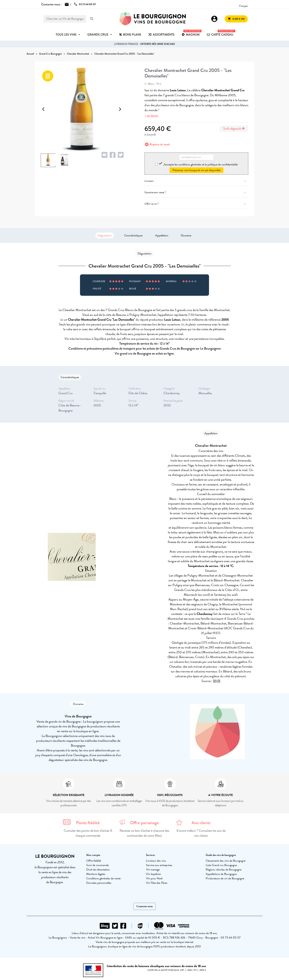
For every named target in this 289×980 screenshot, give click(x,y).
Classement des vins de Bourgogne (226, 861)
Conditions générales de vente (103, 878)
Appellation (162, 235)
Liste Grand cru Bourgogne (221, 865)
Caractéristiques (133, 235)
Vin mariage (153, 870)
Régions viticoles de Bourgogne (224, 870)
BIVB (217, 681)
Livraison (196, 181)
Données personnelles (99, 883)
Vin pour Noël (154, 878)
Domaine (186, 235)
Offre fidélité (94, 861)
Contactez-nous (144, 906)
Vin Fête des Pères (157, 883)
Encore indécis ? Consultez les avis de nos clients (201, 833)
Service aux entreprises (159, 865)
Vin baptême (153, 874)
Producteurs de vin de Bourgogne (225, 878)
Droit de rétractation (98, 870)
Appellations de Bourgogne (221, 874)
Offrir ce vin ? (196, 204)
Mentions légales (96, 874)
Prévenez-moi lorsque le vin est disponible (196, 170)
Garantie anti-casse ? (196, 192)
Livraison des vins (156, 861)
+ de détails (151, 116)
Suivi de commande (98, 865)
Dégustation (105, 235)
